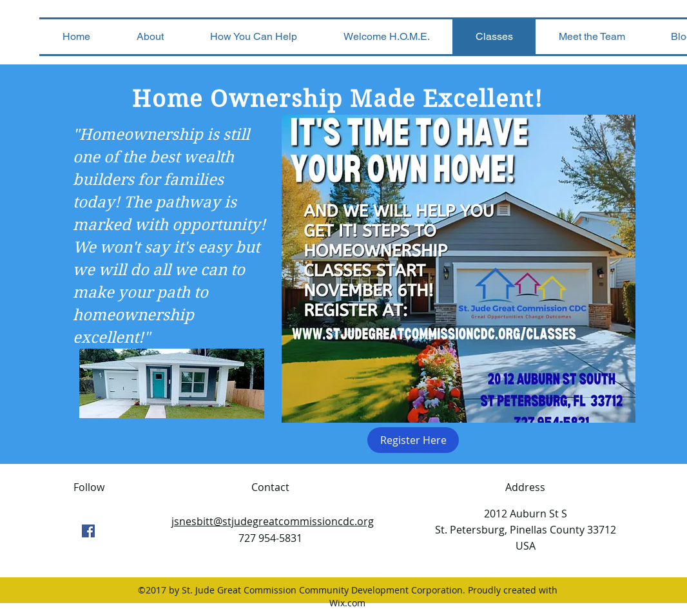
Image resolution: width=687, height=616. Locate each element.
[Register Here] (413, 440)
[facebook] (88, 531)
